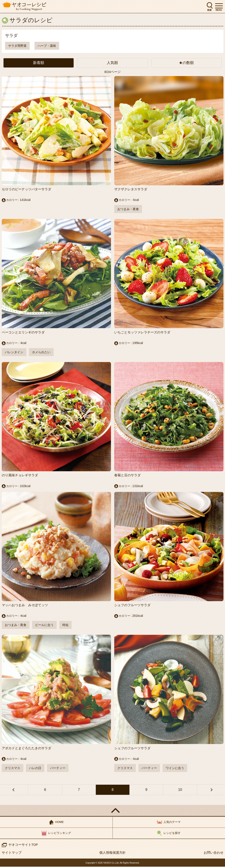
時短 (65, 626)
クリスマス (13, 769)
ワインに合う (175, 769)
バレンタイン (14, 353)
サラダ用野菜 (17, 46)
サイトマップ (12, 854)
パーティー (58, 769)
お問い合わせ (214, 854)
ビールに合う (44, 626)
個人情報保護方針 (112, 854)
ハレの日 (35, 769)
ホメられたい (41, 353)
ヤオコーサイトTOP (23, 846)
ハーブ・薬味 (47, 46)
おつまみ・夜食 (128, 209)
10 (180, 791)
